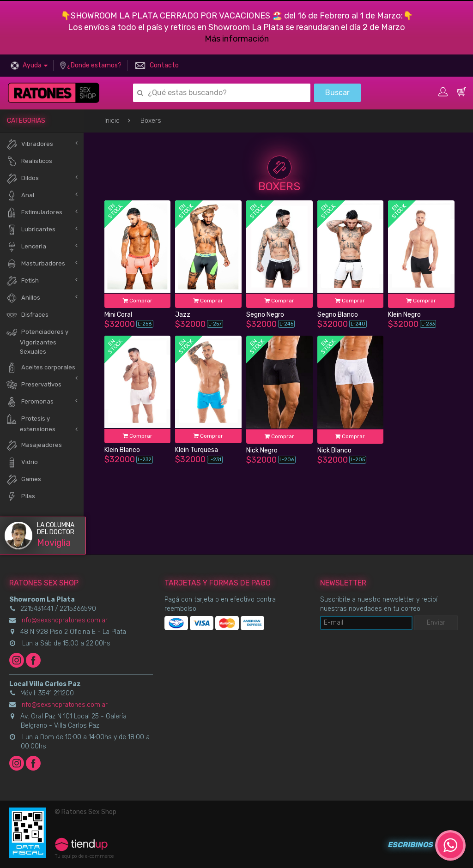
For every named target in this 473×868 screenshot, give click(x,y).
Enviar (436, 623)
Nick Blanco (334, 450)
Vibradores (30, 144)
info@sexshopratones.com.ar (64, 620)
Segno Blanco (338, 315)
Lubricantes (31, 230)
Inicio (112, 121)
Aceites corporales (41, 368)
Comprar (138, 301)
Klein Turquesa (197, 450)
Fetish (22, 281)
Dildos (22, 178)
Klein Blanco (122, 450)
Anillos (23, 298)
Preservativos (34, 385)
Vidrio (22, 462)
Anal (20, 196)
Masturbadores (36, 264)
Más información (237, 39)
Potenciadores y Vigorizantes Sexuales (37, 341)
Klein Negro (404, 315)
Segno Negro (265, 315)
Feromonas (30, 402)
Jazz (183, 315)
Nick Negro (262, 450)
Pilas (21, 497)
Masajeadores (34, 445)
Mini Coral (118, 315)
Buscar (337, 93)
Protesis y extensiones (31, 423)
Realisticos (29, 161)
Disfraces (27, 315)
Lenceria (26, 247)
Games (24, 479)
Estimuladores (34, 213)
